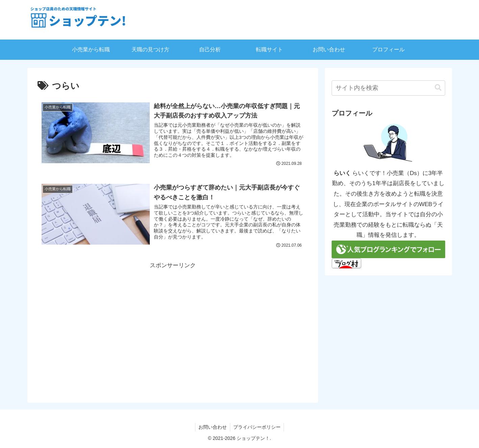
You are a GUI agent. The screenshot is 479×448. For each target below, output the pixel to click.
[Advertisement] (173, 318)
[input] (388, 88)
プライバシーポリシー (257, 427)
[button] (438, 88)
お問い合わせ (212, 427)
